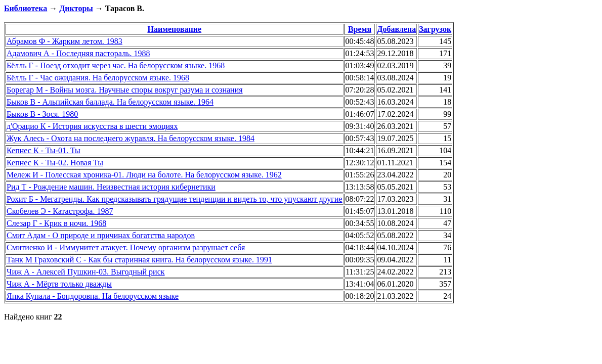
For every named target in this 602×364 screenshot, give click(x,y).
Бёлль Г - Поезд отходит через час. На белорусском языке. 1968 (116, 65)
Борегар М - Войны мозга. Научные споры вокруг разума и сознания (125, 90)
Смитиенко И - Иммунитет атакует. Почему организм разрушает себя (126, 247)
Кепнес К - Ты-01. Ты (44, 150)
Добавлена (396, 29)
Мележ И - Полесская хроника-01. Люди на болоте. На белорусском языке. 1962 (144, 175)
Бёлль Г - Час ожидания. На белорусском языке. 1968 (98, 78)
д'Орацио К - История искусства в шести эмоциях (92, 126)
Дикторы (76, 8)
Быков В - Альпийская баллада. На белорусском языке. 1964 (110, 102)
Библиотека (26, 8)
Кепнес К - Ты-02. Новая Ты (55, 163)
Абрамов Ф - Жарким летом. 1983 (64, 41)
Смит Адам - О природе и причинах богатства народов (101, 235)
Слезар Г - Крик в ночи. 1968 (56, 223)
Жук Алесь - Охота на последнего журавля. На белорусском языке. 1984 (131, 138)
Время (360, 29)
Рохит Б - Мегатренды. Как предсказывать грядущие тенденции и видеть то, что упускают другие (175, 199)
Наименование (174, 29)
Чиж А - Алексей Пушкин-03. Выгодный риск (86, 272)
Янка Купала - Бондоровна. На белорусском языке (93, 296)
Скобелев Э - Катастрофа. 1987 (60, 211)
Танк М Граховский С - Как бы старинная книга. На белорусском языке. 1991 (139, 260)
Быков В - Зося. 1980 (42, 114)
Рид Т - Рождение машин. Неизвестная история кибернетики (111, 187)
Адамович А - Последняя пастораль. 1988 (78, 53)
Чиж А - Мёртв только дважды (59, 284)
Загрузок (435, 29)
